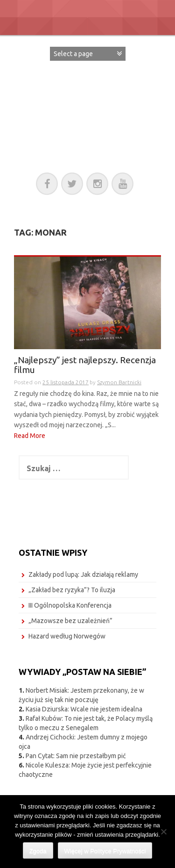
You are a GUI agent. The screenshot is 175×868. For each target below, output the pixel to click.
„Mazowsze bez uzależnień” (70, 621)
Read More (30, 436)
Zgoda (38, 851)
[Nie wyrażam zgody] (163, 832)
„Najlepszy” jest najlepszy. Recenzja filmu (85, 365)
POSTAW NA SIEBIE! (88, 104)
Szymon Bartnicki (119, 382)
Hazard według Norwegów (67, 636)
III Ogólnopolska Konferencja (70, 605)
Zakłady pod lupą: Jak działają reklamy (83, 574)
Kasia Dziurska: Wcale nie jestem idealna (84, 709)
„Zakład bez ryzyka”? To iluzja (72, 590)
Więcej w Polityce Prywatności (105, 851)
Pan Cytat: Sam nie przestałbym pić (76, 756)
